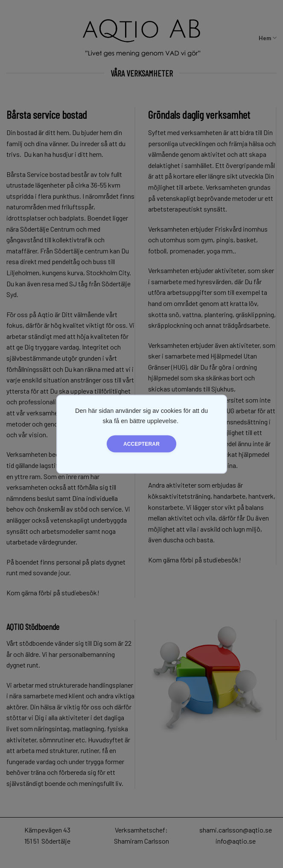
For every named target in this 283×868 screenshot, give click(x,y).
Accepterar (141, 444)
